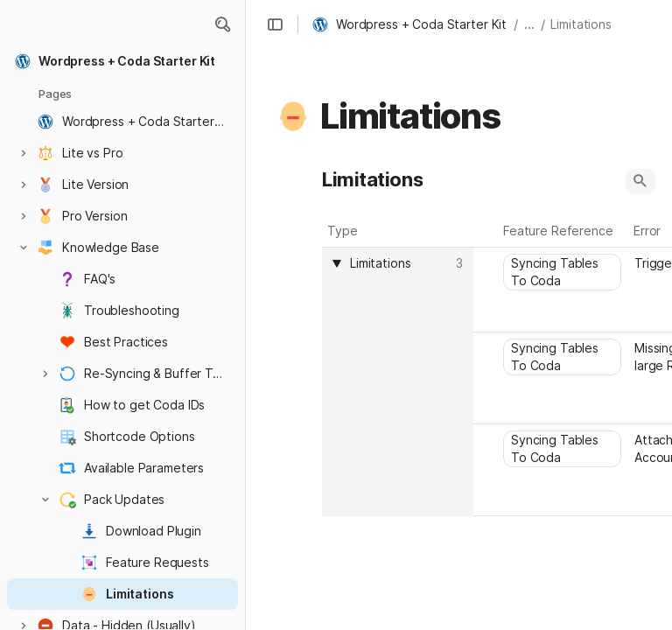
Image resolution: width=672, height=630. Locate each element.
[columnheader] (398, 381)
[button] (222, 24)
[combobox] (400, 263)
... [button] (529, 24)
